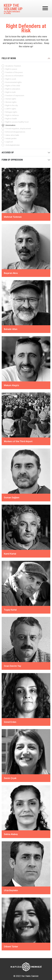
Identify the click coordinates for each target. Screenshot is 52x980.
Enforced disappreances (15, 132)
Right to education (13, 89)
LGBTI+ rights (11, 109)
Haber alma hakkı (12, 135)
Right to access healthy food (17, 122)
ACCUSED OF (8, 153)
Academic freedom (13, 66)
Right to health (11, 119)
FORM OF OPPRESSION (12, 160)
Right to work (11, 79)
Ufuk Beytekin (11, 890)
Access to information (14, 76)
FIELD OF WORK (9, 58)
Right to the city (12, 105)
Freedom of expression (15, 95)
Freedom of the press (14, 72)
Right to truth (11, 92)
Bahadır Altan (11, 329)
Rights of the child (13, 86)
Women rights (11, 102)
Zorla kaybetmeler (13, 145)
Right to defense (12, 115)
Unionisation (10, 125)
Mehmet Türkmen (13, 217)
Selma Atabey (11, 834)
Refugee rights (11, 112)
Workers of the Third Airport (18, 441)
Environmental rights (14, 82)
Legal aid (9, 142)
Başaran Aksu (11, 273)
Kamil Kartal (10, 554)
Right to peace (11, 69)
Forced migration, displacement (18, 129)
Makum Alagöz (12, 385)
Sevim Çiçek (10, 778)
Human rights (11, 99)
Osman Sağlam (12, 498)
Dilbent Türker (11, 946)
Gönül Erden (10, 722)
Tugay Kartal (10, 610)
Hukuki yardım (11, 138)
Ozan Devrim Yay (12, 666)
